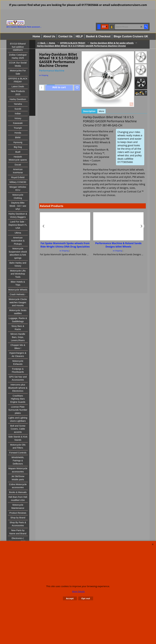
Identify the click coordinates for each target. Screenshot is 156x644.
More (102, 111)
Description (89, 111)
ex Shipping (44, 75)
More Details (78, 591)
